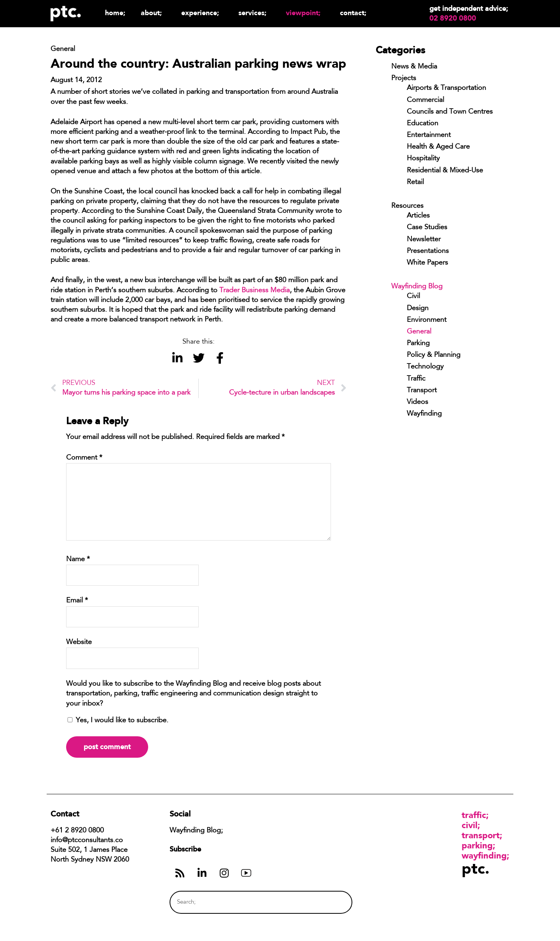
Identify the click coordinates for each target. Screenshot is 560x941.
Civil (413, 297)
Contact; (353, 13)
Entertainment (429, 135)
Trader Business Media (255, 291)
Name (78, 560)
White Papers (427, 263)
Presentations (428, 251)
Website (79, 643)
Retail (415, 183)
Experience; (202, 13)
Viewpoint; (305, 13)
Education (423, 124)
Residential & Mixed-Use (445, 171)
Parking (418, 344)
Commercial (425, 100)
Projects (404, 79)
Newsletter (424, 240)
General (419, 332)
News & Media (414, 67)
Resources (407, 206)
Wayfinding (424, 414)
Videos (417, 402)
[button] (177, 358)
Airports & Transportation (446, 88)
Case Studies (427, 228)
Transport (422, 391)
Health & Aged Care (438, 147)
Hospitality (423, 159)
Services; (254, 13)
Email (77, 601)
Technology (425, 367)
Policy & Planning (434, 355)
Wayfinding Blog (417, 287)
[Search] (332, 902)
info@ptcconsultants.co (87, 841)
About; (153, 13)
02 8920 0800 (453, 18)
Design (418, 309)
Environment (427, 320)
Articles (418, 216)
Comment (84, 458)
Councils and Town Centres (450, 112)
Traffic (416, 379)
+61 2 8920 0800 (77, 831)
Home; (115, 13)
